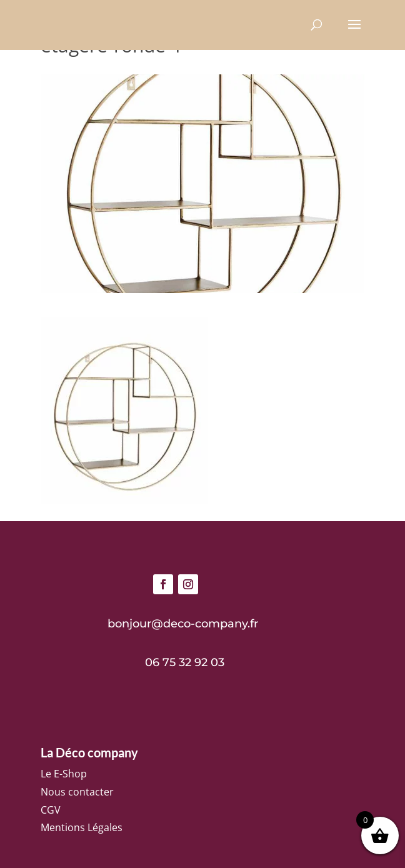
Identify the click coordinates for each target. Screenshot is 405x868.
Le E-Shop (64, 774)
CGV (51, 810)
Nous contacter (77, 792)
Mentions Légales (82, 827)
